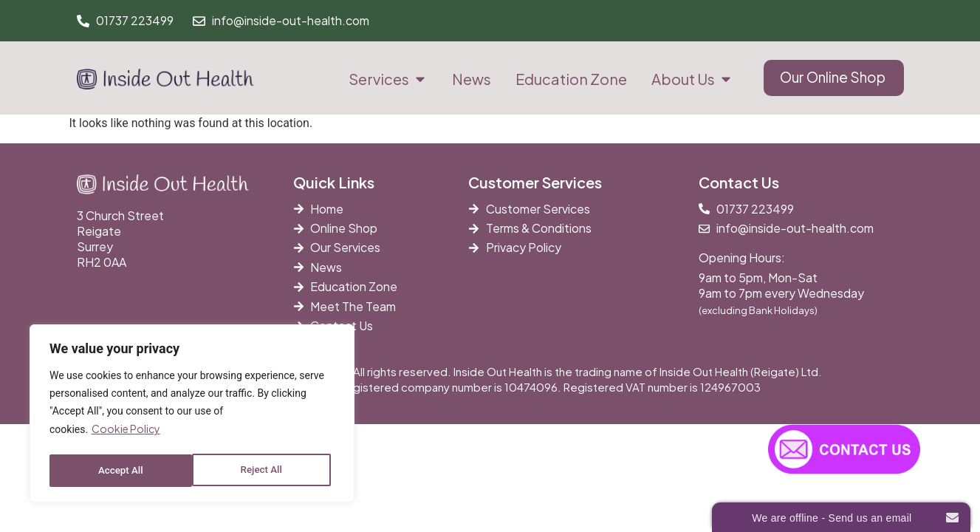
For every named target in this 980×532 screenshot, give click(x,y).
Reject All (119, 471)
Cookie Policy (126, 433)
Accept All (264, 471)
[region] (192, 416)
